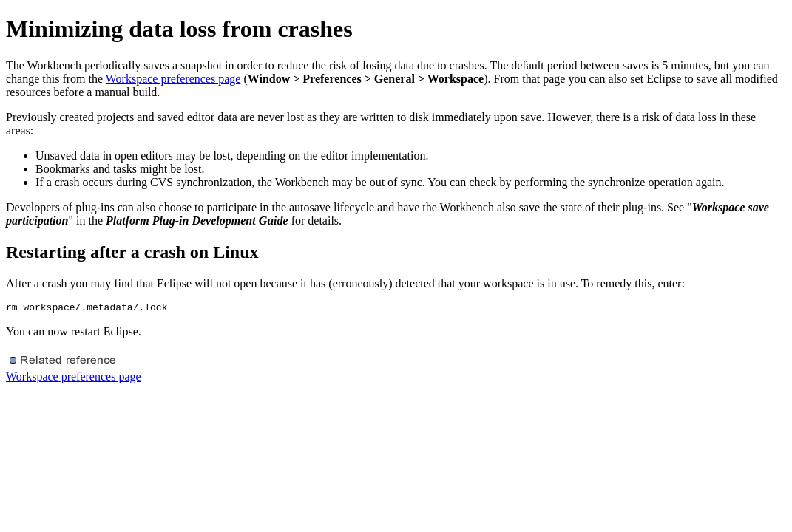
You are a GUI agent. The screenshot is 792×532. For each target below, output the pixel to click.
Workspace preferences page (173, 79)
